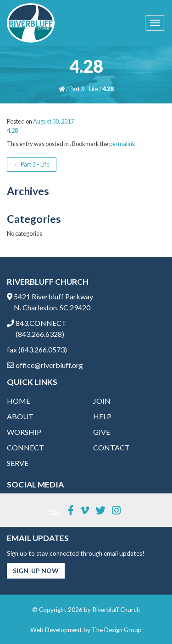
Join (102, 401)
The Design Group (117, 630)
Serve (18, 463)
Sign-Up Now (36, 571)
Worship (24, 432)
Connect (25, 447)
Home (19, 401)
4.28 (12, 130)
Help (102, 416)
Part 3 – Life (84, 89)
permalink (122, 144)
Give (102, 432)
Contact (111, 447)
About (20, 416)
